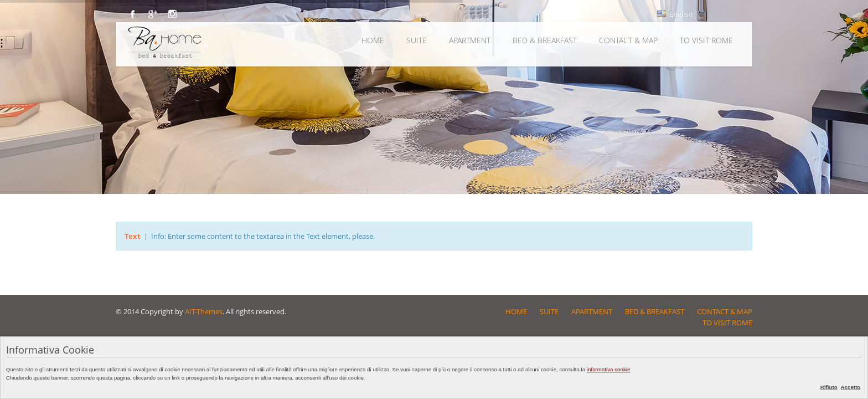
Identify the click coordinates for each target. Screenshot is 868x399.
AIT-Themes (204, 311)
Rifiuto (829, 387)
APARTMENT (470, 40)
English (675, 14)
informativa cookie (609, 369)
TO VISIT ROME (706, 40)
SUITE (417, 40)
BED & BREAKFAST (545, 40)
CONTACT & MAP (628, 40)
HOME (373, 40)
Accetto (851, 387)
